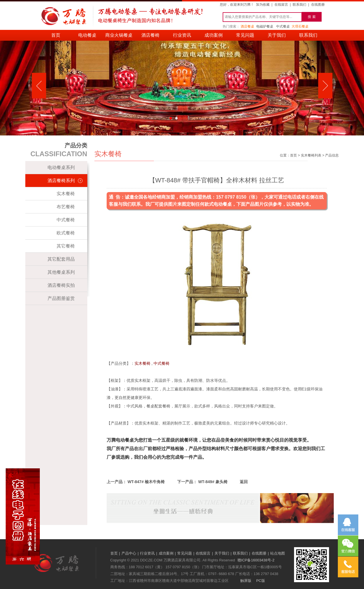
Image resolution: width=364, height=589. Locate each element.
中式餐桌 (283, 26)
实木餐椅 (66, 194)
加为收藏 (263, 5)
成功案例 (214, 35)
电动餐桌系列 (61, 167)
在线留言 (281, 5)
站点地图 (278, 553)
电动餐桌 (87, 35)
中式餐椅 (66, 220)
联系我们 (299, 5)
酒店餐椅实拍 (61, 285)
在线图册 (318, 5)
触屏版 (246, 581)
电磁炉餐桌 (265, 26)
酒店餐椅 (150, 35)
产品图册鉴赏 (61, 298)
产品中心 (129, 553)
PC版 (261, 581)
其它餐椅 (66, 246)
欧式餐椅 (66, 233)
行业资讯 (182, 35)
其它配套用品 (61, 259)
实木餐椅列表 (311, 155)
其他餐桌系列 (61, 272)
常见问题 (245, 35)
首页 (56, 35)
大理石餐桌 (300, 26)
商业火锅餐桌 (119, 35)
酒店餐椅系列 (61, 181)
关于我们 (277, 35)
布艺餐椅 (66, 207)
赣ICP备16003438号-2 (256, 560)
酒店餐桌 (247, 26)
